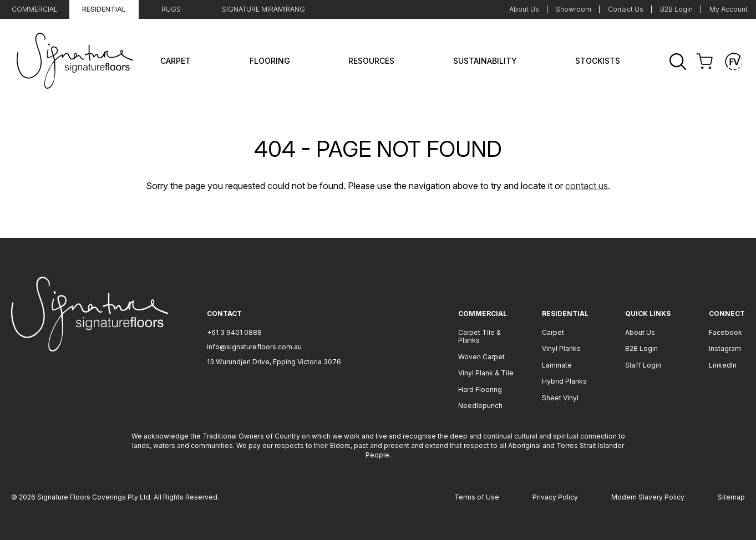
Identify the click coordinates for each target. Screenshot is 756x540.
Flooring (270, 61)
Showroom (574, 9)
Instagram (725, 348)
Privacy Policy (555, 497)
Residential (104, 9)
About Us (524, 9)
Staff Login (643, 365)
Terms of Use (477, 497)
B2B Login (676, 9)
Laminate (557, 365)
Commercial (35, 9)
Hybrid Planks (564, 381)
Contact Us (626, 9)
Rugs (171, 9)
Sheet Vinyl (560, 398)
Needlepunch (480, 406)
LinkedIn (723, 365)
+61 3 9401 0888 (234, 332)
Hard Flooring (480, 389)
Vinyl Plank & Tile (486, 373)
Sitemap (731, 497)
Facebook (725, 332)
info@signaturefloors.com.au (254, 347)
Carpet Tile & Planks (480, 336)
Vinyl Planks (561, 348)
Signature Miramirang (263, 9)
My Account (729, 9)
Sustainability (485, 61)
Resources (371, 61)
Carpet (176, 61)
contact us (587, 186)
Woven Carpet (481, 357)
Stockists (598, 61)
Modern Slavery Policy (648, 497)
